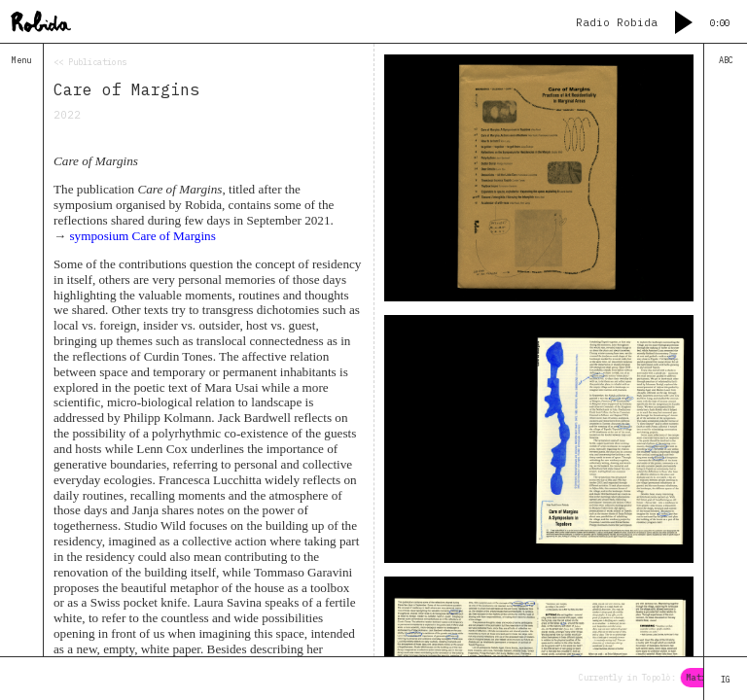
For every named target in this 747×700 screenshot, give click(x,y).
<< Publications (90, 62)
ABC (726, 60)
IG (726, 679)
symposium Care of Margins (142, 236)
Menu (21, 60)
